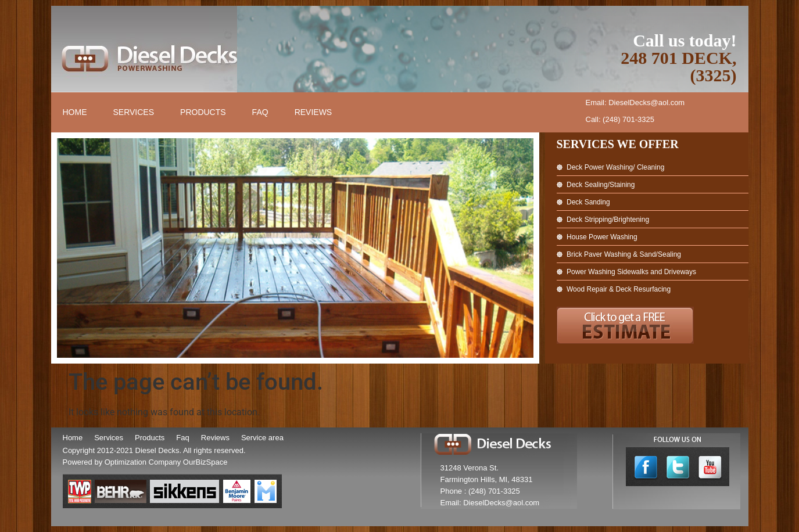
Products (203, 112)
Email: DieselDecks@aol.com (635, 103)
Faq (182, 438)
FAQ (260, 112)
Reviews (313, 112)
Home (75, 112)
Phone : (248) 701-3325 (480, 491)
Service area (262, 438)
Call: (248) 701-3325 (620, 119)
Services (134, 112)
